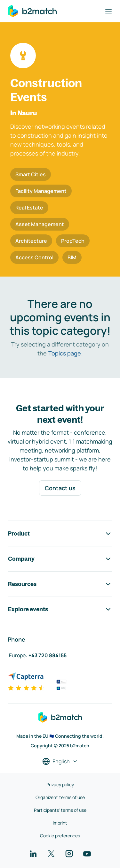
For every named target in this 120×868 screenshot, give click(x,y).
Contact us (60, 488)
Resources (60, 584)
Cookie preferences (60, 836)
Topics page (65, 353)
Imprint (60, 823)
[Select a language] (60, 761)
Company (60, 559)
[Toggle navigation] (108, 11)
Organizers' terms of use (60, 797)
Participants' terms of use (60, 810)
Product (60, 534)
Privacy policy (60, 784)
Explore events (60, 609)
